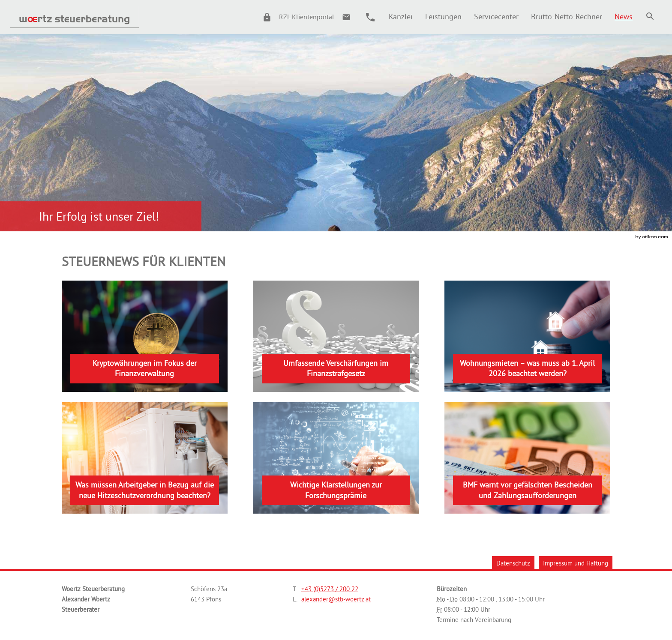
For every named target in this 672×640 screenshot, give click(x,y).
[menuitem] (400, 16)
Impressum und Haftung (576, 563)
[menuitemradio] (443, 16)
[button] (295, 17)
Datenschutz (513, 563)
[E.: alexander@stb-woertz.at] (346, 17)
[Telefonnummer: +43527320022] (330, 589)
